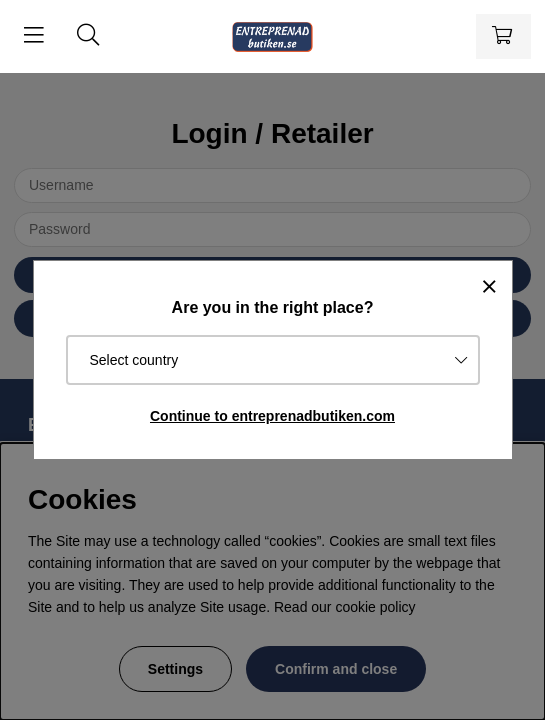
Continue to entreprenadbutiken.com (272, 416)
